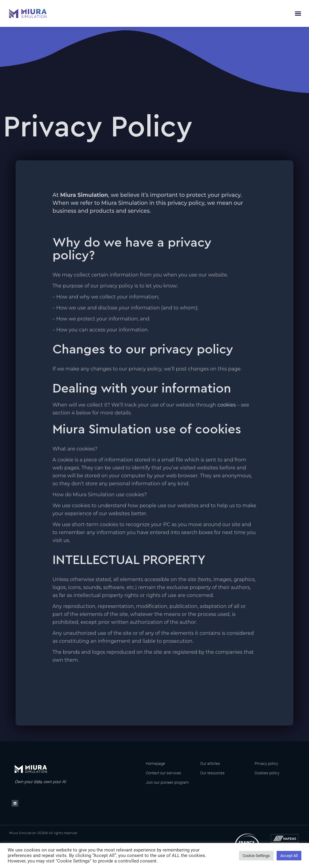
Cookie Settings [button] (256, 856)
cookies (226, 405)
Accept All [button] (289, 856)
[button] (298, 14)
